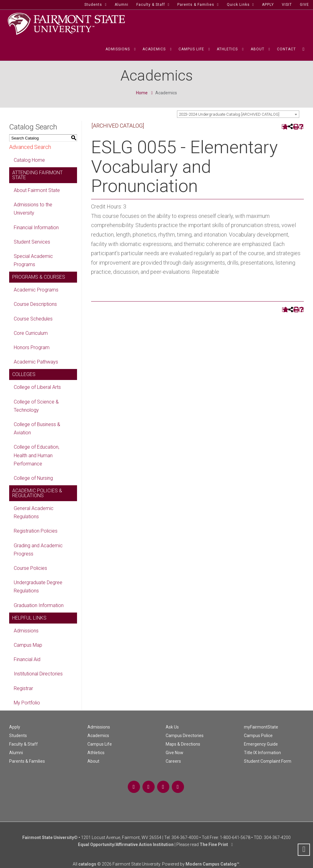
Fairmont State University (48, 837)
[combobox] (238, 114)
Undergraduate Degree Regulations (38, 587)
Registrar (23, 688)
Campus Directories (185, 736)
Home (142, 93)
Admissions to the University (33, 209)
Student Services (32, 242)
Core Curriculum (31, 333)
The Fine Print (214, 844)
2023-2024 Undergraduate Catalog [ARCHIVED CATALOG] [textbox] (229, 114)
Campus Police (258, 736)
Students (18, 736)
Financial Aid (27, 659)
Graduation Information (39, 605)
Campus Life (100, 744)
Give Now (175, 753)
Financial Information (36, 228)
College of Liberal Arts (37, 387)
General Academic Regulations (34, 512)
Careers (173, 761)
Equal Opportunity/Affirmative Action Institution (126, 844)
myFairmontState (261, 727)
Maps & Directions (183, 744)
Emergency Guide (261, 744)
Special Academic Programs (33, 260)
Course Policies (30, 568)
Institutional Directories (38, 674)
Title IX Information (262, 753)
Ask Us (172, 727)
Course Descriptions (35, 304)
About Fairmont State (37, 190)
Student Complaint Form (268, 761)
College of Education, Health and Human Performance (37, 455)
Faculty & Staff (24, 744)
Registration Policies (36, 531)
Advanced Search (30, 147)
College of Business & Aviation (37, 429)
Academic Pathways (36, 362)
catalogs (87, 864)
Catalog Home (29, 160)
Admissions (26, 631)
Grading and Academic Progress (38, 550)
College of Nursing (33, 478)
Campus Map (28, 645)
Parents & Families (27, 761)
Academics (98, 736)
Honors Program (32, 347)
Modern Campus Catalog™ (212, 864)
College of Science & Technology (36, 406)
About (93, 761)
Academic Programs (36, 290)
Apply (15, 727)
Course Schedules (33, 319)
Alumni (16, 753)
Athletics (96, 753)
